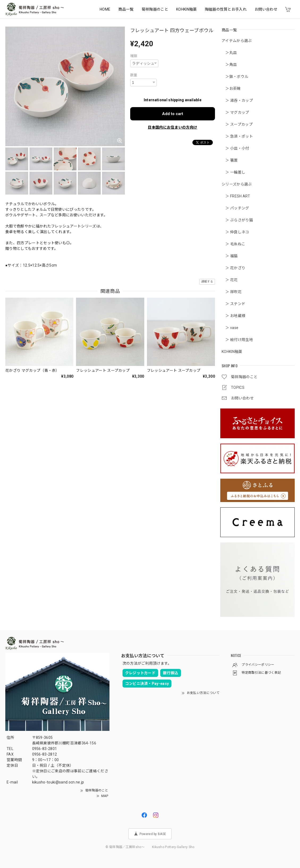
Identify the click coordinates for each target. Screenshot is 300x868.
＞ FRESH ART (236, 196)
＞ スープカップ (237, 124)
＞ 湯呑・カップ (237, 100)
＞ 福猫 (230, 256)
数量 (134, 75)
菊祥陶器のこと (155, 9)
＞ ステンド (233, 304)
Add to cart (173, 114)
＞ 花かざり (233, 268)
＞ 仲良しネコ (235, 232)
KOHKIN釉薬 (187, 9)
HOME (105, 9)
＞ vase (230, 328)
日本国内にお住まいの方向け (172, 127)
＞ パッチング (235, 208)
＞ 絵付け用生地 (237, 340)
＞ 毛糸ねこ (233, 244)
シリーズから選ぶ (237, 184)
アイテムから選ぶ (237, 41)
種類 (134, 56)
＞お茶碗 (231, 89)
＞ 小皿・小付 (235, 148)
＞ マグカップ (235, 112)
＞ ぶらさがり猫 (237, 220)
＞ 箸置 (230, 160)
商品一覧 (126, 9)
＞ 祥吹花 (232, 292)
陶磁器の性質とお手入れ (226, 9)
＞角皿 (229, 65)
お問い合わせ (266, 9)
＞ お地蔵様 (233, 316)
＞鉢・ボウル (235, 77)
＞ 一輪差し (233, 172)
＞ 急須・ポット (237, 136)
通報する (207, 282)
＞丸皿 (229, 53)
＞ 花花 (230, 280)
